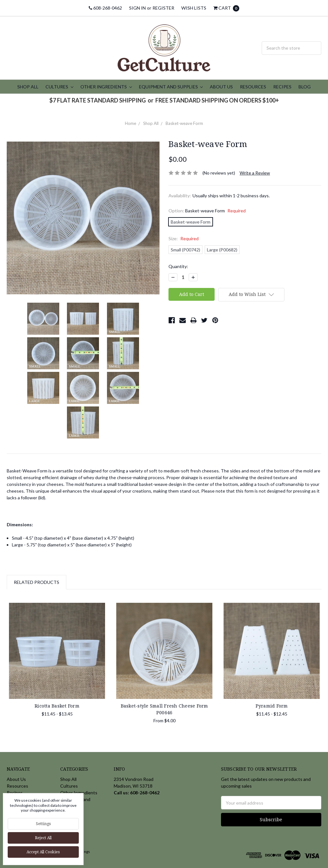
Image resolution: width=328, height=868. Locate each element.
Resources (253, 87)
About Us (221, 87)
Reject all (43, 838)
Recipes (282, 87)
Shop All (28, 87)
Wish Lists (194, 8)
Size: (184, 238)
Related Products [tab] (37, 582)
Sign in (137, 8)
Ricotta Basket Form (57, 706)
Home (131, 123)
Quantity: (178, 266)
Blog (305, 87)
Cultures (59, 87)
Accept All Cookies (43, 852)
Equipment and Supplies (171, 87)
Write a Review (255, 173)
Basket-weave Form (184, 123)
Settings (43, 824)
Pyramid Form (272, 706)
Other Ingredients (106, 87)
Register (163, 8)
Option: (207, 211)
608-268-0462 (105, 8)
